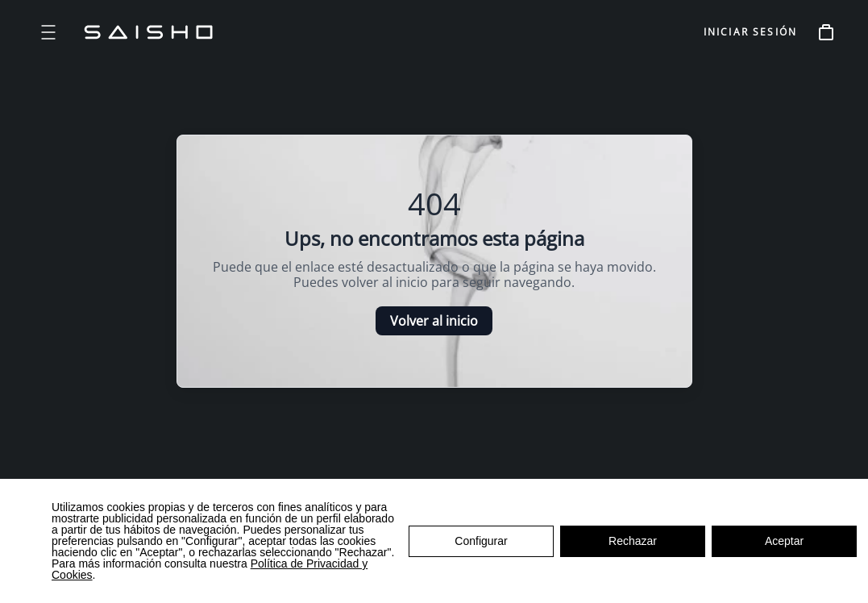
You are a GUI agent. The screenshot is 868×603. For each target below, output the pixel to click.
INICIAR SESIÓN (750, 32)
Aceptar (784, 541)
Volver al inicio (434, 321)
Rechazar (633, 541)
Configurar (481, 541)
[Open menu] (48, 32)
